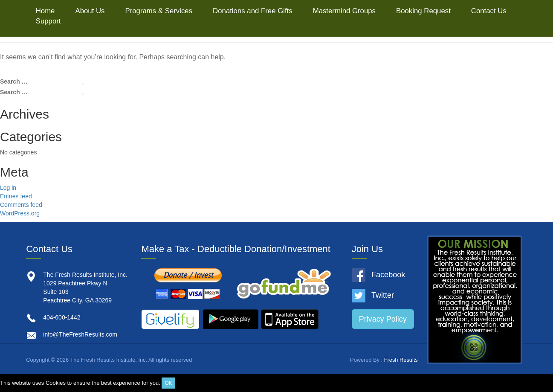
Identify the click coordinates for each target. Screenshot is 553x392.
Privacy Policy (383, 319)
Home (45, 11)
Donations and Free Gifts (253, 11)
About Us (90, 11)
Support (48, 21)
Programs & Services (159, 11)
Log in (8, 188)
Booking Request (423, 11)
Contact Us (489, 11)
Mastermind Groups (344, 11)
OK (168, 383)
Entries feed (16, 196)
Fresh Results (401, 360)
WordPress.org (20, 213)
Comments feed (21, 205)
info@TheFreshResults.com (80, 334)
